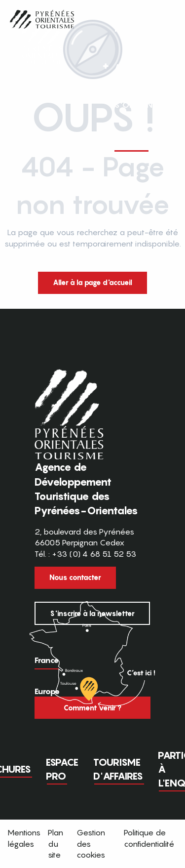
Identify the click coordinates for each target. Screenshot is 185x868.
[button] (159, 91)
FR (139, 91)
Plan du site (55, 844)
